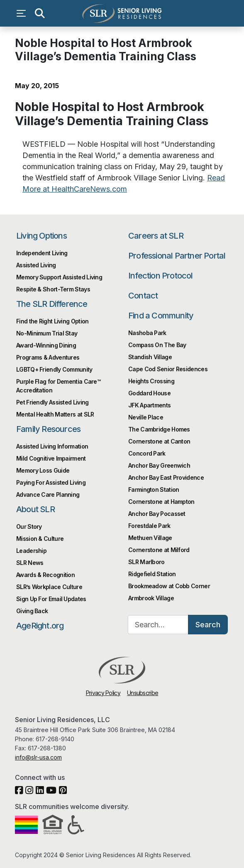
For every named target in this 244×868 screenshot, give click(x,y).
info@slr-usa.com (38, 757)
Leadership (31, 551)
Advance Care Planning (48, 494)
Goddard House (149, 393)
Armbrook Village (151, 598)
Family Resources (48, 429)
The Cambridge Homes (159, 429)
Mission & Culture (40, 539)
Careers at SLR (156, 236)
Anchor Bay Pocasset (157, 514)
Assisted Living (36, 265)
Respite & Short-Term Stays (53, 289)
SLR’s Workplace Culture (49, 587)
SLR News (30, 563)
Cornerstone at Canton (159, 441)
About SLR (35, 509)
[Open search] (40, 13)
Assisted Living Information (52, 446)
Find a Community (161, 316)
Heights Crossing (151, 381)
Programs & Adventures (48, 357)
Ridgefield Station (152, 574)
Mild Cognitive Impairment (51, 458)
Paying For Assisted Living (51, 482)
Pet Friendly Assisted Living (52, 402)
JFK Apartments (149, 405)
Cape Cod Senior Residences (168, 369)
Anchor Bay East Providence (166, 477)
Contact (143, 296)
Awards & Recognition (45, 575)
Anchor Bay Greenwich (159, 465)
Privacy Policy (103, 693)
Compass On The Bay (157, 345)
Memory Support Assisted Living (59, 277)
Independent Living (42, 253)
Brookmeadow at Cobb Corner (169, 586)
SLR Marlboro (146, 562)
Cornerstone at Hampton (161, 502)
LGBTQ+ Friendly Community (54, 369)
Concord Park (147, 453)
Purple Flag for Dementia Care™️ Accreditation (58, 386)
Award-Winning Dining (46, 345)
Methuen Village (150, 538)
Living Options (41, 236)
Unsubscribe (143, 693)
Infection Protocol (161, 276)
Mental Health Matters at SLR (55, 414)
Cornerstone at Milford (159, 550)
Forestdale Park (149, 526)
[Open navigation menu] (23, 13)
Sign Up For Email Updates (51, 599)
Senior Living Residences (122, 13)
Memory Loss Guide (43, 470)
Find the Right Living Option (52, 321)
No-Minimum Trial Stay (47, 333)
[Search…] (158, 625)
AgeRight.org (40, 626)
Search (208, 625)
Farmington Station (154, 489)
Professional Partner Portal (177, 256)
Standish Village (150, 357)
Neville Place (146, 417)
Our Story (29, 526)
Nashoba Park (147, 333)
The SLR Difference (52, 304)
